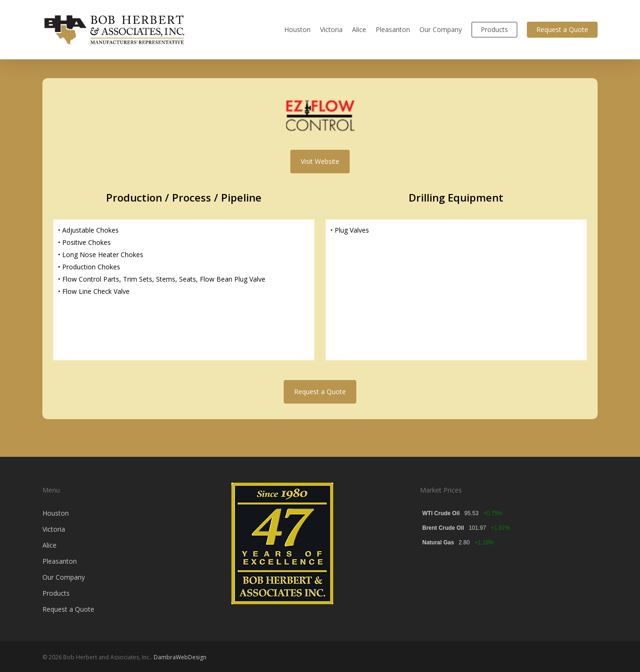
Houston (56, 513)
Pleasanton (60, 561)
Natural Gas (438, 542)
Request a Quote (68, 609)
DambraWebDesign (180, 657)
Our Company (64, 577)
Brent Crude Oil (443, 528)
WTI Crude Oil (441, 513)
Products (56, 593)
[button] (320, 162)
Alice (49, 545)
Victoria (54, 529)
